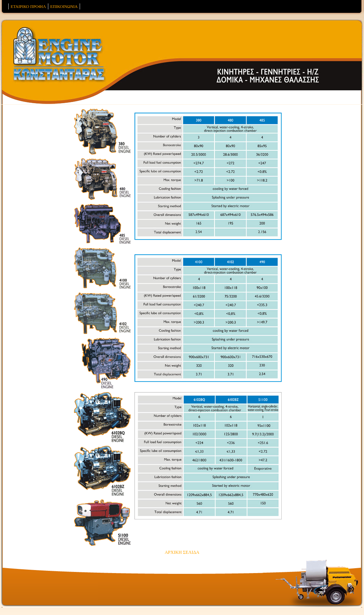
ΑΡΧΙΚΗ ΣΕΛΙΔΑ (182, 552)
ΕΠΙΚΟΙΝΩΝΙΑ (64, 6)
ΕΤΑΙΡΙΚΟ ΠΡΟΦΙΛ (28, 6)
